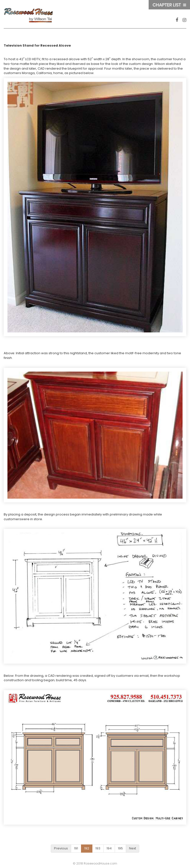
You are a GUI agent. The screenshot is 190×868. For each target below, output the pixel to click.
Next (133, 848)
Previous (61, 848)
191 (76, 848)
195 (120, 848)
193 (98, 848)
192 (87, 848)
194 (109, 848)
